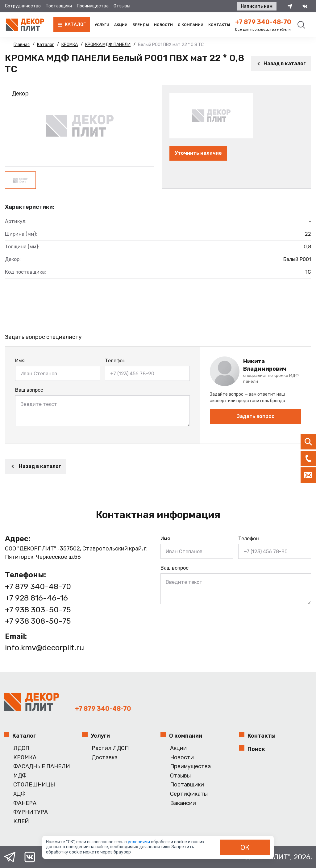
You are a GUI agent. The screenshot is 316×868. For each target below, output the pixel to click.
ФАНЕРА (25, 803)
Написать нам (257, 6)
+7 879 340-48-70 (263, 22)
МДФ (20, 776)
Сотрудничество (23, 6)
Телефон (115, 361)
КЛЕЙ (21, 822)
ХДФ (19, 794)
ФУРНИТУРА (31, 812)
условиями (139, 842)
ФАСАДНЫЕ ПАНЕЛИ (42, 767)
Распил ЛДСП (110, 748)
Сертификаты (189, 794)
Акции (121, 25)
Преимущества (93, 6)
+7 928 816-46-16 (36, 598)
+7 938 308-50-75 (38, 621)
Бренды (141, 25)
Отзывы (122, 6)
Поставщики (59, 6)
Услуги (102, 25)
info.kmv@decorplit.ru (44, 648)
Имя (20, 361)
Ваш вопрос (29, 390)
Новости (163, 25)
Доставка (105, 758)
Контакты (219, 25)
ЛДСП (21, 748)
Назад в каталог (281, 63)
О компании (191, 25)
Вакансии (183, 803)
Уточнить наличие (198, 153)
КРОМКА (25, 758)
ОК (245, 847)
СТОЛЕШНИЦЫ (34, 785)
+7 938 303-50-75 (38, 610)
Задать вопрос (256, 416)
